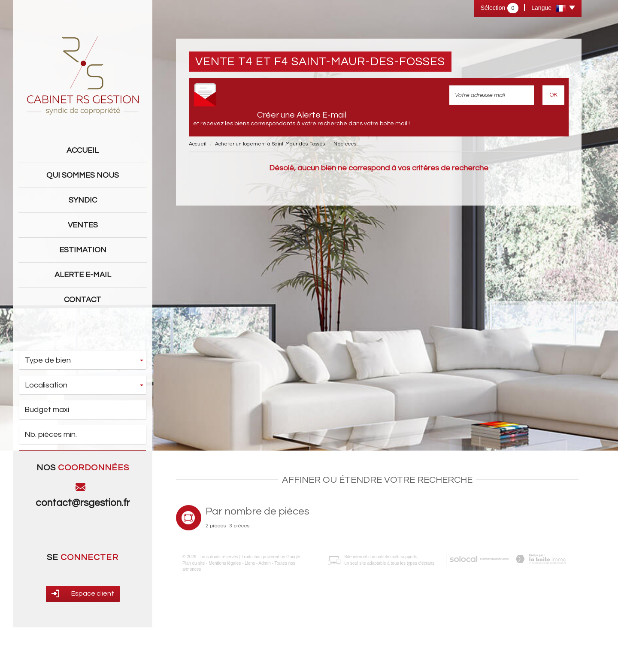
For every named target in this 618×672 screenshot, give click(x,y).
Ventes (83, 225)
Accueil (83, 150)
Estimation (83, 250)
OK (553, 95)
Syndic (83, 200)
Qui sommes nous (83, 175)
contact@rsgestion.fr (83, 563)
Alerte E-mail (83, 275)
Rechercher (83, 460)
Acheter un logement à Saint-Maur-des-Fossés (270, 144)
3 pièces (239, 586)
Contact (83, 300)
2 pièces (216, 586)
